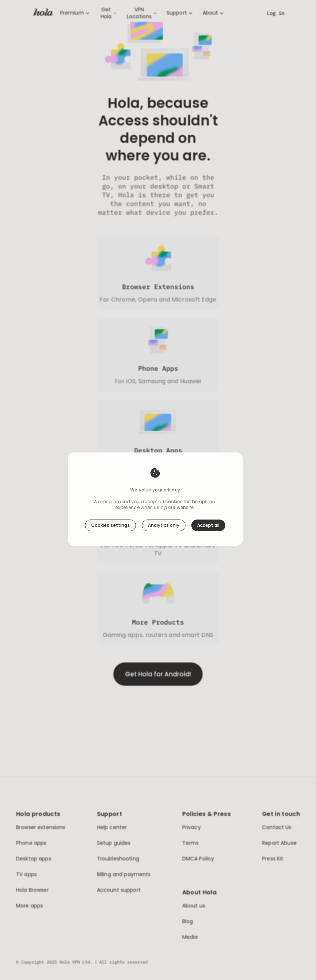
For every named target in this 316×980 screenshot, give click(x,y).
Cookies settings (110, 510)
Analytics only (164, 510)
